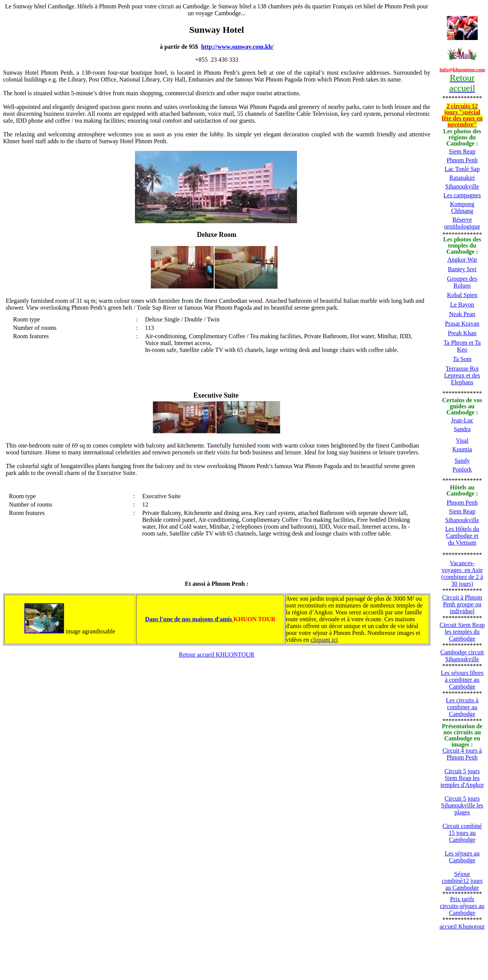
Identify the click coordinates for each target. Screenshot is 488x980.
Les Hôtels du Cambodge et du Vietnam (462, 536)
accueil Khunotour (462, 926)
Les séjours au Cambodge (462, 857)
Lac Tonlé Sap (462, 169)
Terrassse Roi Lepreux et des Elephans (462, 375)
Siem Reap (462, 151)
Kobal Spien (462, 295)
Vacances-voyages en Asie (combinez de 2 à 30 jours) (462, 573)
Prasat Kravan (462, 324)
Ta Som (462, 359)
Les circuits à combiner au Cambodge (462, 707)
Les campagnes (462, 195)
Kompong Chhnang (462, 207)
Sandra (462, 429)
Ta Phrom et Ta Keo (462, 346)
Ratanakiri (462, 178)
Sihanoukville (462, 186)
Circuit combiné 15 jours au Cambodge (462, 833)
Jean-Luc (462, 420)
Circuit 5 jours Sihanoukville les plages (462, 805)
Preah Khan (462, 333)
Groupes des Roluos (462, 282)
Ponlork (462, 469)
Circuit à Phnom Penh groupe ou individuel (462, 604)
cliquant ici (324, 640)
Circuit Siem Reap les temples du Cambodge (462, 632)
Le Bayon (462, 305)
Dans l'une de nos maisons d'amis (189, 619)
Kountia (462, 449)
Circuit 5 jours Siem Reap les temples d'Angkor (462, 778)
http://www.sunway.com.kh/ (238, 47)
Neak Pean (462, 314)
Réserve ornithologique (462, 223)
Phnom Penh (462, 160)
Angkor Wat (462, 260)
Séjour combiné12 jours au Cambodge (462, 881)
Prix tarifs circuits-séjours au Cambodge (462, 906)
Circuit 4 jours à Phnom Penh (462, 754)
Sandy (462, 461)
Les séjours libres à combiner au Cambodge (462, 680)
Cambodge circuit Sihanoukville (462, 656)
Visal (462, 440)
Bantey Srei (462, 269)
